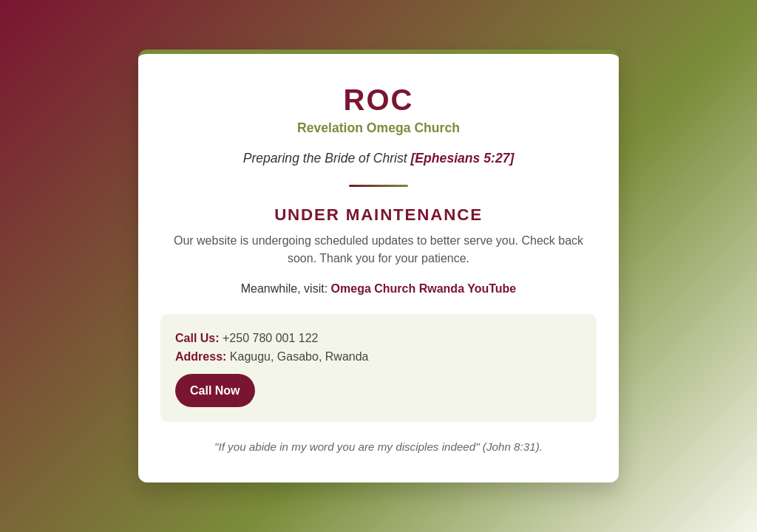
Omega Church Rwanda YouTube (424, 289)
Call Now (215, 391)
